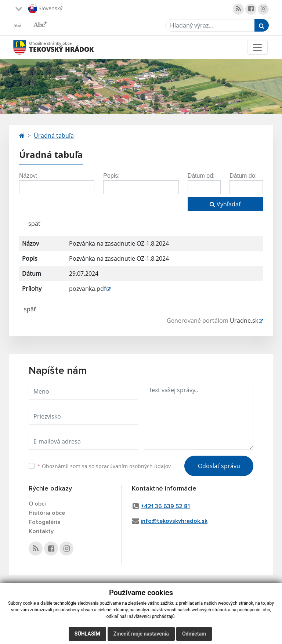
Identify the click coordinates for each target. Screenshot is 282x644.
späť (34, 224)
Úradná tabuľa (54, 135)
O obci (37, 504)
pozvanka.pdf (87, 289)
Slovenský (45, 9)
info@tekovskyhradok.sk (174, 521)
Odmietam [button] (194, 634)
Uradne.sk (244, 321)
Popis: (111, 176)
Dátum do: (243, 176)
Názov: (28, 176)
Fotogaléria (45, 522)
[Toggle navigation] (257, 47)
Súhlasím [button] (87, 634)
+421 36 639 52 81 (165, 506)
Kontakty (41, 531)
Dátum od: (201, 176)
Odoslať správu (219, 466)
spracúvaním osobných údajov (133, 466)
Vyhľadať (225, 204)
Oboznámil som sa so (104, 466)
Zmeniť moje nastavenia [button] (141, 634)
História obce (47, 513)
